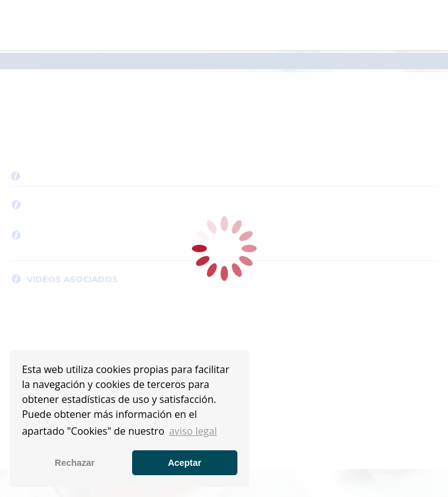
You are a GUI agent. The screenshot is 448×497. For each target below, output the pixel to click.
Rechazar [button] (75, 463)
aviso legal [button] (193, 431)
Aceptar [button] (184, 463)
